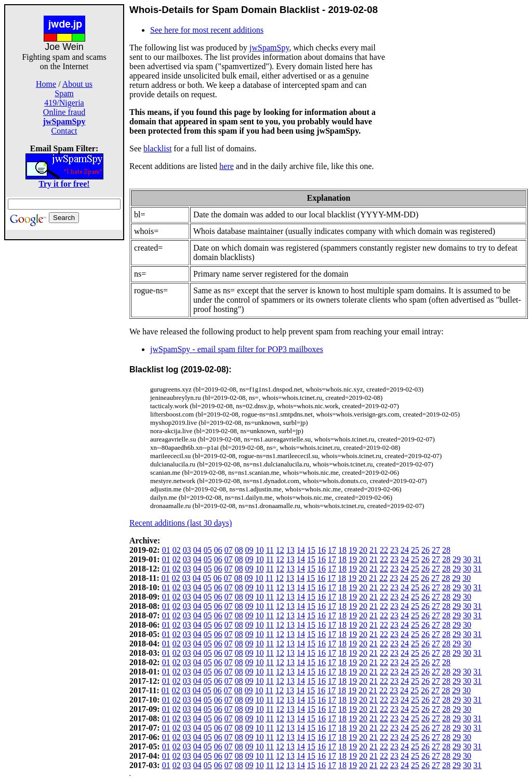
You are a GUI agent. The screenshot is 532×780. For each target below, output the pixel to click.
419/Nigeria (64, 103)
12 (280, 550)
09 (249, 550)
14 (301, 550)
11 (270, 550)
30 (467, 559)
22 (384, 550)
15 (311, 550)
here (227, 166)
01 (166, 550)
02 (177, 550)
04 (197, 550)
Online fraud (64, 112)
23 (394, 550)
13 (290, 550)
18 (342, 550)
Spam (64, 93)
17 (332, 550)
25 (415, 550)
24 (405, 550)
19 (353, 550)
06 (218, 550)
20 (363, 550)
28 (446, 550)
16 (322, 550)
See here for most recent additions (207, 30)
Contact (64, 131)
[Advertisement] (64, 396)
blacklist (157, 148)
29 (457, 559)
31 (477, 559)
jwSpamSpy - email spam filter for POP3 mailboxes (237, 349)
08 (239, 550)
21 (374, 550)
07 (229, 550)
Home (46, 84)
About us (77, 84)
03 (187, 550)
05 (208, 550)
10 (260, 550)
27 (436, 550)
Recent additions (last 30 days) (181, 523)
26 (425, 550)
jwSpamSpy (269, 48)
